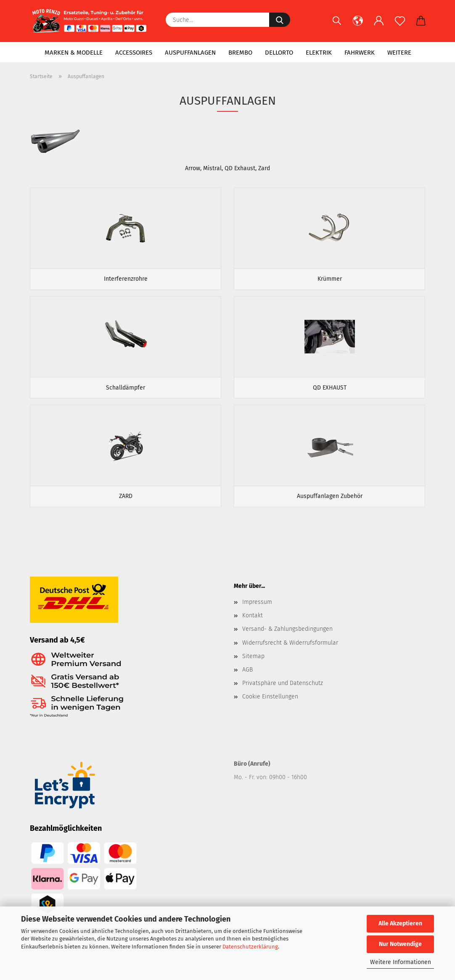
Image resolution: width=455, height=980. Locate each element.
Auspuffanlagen (190, 53)
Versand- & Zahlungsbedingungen (287, 637)
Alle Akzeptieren (400, 923)
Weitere (399, 53)
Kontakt (253, 623)
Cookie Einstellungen (270, 705)
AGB (247, 678)
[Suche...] (280, 20)
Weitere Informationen (401, 962)
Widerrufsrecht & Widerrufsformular (290, 650)
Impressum (257, 610)
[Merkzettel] (400, 25)
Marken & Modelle (74, 53)
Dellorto (279, 53)
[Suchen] (337, 25)
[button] (358, 25)
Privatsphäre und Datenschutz (283, 691)
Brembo (240, 53)
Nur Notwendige (400, 944)
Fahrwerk (360, 53)
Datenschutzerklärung (250, 947)
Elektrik (319, 53)
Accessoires (134, 53)
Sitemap (253, 664)
